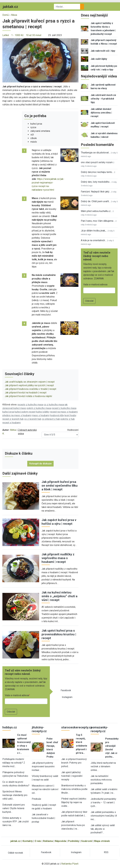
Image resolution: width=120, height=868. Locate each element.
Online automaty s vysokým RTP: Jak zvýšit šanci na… (16, 822)
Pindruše (36, 799)
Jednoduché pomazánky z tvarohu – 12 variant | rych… (103, 802)
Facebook (66, 690)
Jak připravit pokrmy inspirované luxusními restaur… (43, 766)
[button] (40, 60)
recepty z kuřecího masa (30, 405)
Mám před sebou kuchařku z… (96, 211)
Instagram (67, 697)
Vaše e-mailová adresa (17, 695)
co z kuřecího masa (54, 405)
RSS (106, 852)
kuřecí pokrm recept (25, 412)
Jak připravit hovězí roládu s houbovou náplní (28, 396)
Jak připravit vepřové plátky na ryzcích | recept (29, 385)
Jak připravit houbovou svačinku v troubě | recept (30, 389)
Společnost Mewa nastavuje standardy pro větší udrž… (15, 795)
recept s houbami (12, 423)
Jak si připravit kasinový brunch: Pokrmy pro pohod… (74, 763)
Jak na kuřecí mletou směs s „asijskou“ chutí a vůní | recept (59, 596)
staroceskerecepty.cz (77, 727)
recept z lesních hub (13, 419)
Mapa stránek (102, 841)
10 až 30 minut (34, 35)
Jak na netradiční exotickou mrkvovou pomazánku (101, 780)
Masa (14, 15)
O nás (38, 841)
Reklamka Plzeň (70, 864)
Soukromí (87, 841)
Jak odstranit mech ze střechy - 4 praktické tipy (103, 99)
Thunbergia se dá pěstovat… (96, 153)
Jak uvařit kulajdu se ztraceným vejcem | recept (30, 382)
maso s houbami (41, 415)
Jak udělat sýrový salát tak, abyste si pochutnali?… (103, 829)
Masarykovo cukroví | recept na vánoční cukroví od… (45, 789)
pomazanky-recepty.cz (99, 729)
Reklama (48, 841)
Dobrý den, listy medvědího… (96, 182)
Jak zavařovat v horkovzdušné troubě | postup (43, 818)
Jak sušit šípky (99, 59)
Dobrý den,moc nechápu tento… (97, 172)
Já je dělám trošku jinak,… (94, 231)
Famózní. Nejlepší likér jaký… (96, 192)
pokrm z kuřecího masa (39, 408)
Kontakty (28, 841)
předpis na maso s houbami (17, 415)
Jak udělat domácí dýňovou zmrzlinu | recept (101, 113)
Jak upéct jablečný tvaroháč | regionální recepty (72, 776)
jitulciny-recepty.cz (39, 729)
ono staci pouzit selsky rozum (97, 162)
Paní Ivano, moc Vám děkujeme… (98, 221)
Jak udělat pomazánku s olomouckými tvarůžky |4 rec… (104, 816)
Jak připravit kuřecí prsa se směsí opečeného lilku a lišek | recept (60, 486)
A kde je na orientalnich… (94, 240)
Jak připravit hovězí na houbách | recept (26, 393)
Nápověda (60, 841)
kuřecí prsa (8, 412)
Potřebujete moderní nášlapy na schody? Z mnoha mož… (14, 763)
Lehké (6, 35)
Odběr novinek (16, 853)
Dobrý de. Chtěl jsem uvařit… (96, 201)
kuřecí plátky (43, 412)
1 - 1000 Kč (17, 35)
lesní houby (70, 415)
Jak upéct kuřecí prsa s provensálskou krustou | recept (59, 634)
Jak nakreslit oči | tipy (103, 51)
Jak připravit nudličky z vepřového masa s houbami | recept (58, 558)
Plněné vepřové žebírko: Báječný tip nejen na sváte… (74, 802)
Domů (6, 15)
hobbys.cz (10, 727)
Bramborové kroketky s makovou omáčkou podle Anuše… (74, 789)
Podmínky (74, 841)
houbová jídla (57, 415)
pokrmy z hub (68, 419)
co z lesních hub (33, 419)
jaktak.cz (16, 841)
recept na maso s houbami (64, 412)
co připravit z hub (51, 419)
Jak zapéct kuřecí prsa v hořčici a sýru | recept (59, 522)
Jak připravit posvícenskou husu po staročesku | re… (73, 825)
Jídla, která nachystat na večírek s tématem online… (103, 766)
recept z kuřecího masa (64, 408)
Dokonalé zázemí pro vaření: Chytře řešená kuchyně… (14, 808)
